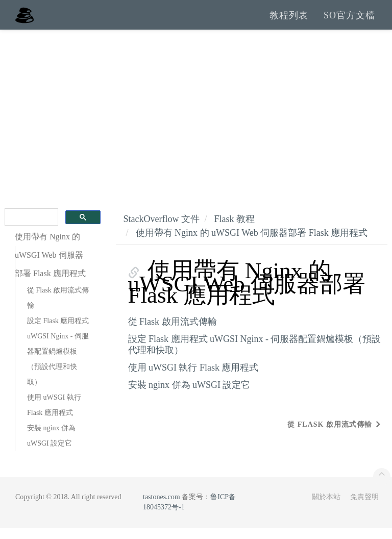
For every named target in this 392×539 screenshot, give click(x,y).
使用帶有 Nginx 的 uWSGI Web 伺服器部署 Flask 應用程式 (252, 244)
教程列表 (289, 20)
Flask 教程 (234, 230)
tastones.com (162, 508)
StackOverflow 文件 (162, 230)
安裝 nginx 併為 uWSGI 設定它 (51, 447)
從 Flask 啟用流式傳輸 (58, 309)
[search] (30, 228)
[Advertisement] (196, 117)
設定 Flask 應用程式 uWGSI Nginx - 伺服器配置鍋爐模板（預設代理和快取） (58, 363)
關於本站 (326, 508)
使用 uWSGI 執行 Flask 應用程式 (54, 416)
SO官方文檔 (349, 20)
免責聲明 (364, 508)
